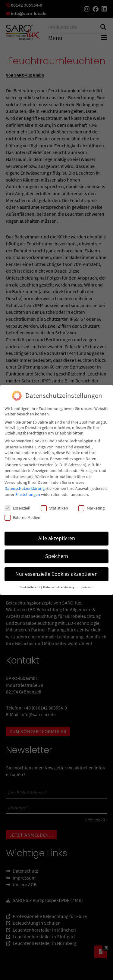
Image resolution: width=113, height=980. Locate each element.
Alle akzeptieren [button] (57, 536)
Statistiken (54, 506)
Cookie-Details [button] (30, 585)
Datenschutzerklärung (25, 486)
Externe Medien (22, 515)
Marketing (91, 506)
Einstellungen (28, 492)
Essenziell (17, 506)
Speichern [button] (57, 554)
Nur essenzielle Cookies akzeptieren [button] (56, 572)
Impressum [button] (86, 585)
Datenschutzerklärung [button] (59, 585)
